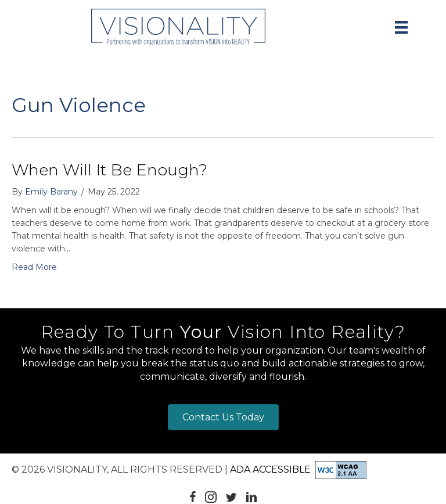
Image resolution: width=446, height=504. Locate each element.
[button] (193, 497)
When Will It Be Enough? (109, 170)
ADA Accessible (270, 469)
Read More (34, 267)
